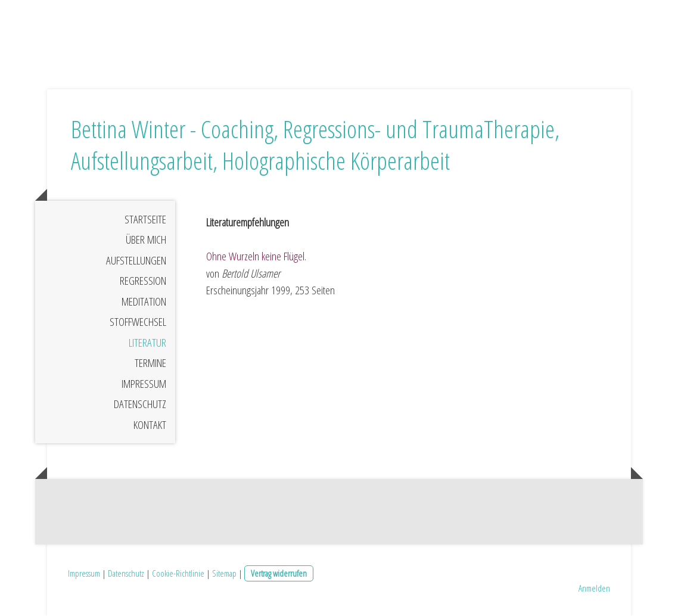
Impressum (144, 384)
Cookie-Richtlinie (178, 573)
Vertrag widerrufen (279, 573)
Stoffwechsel (138, 322)
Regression (143, 281)
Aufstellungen (136, 260)
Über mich (146, 239)
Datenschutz (140, 404)
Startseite (145, 219)
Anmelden (594, 588)
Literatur (147, 343)
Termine (150, 363)
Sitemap (224, 573)
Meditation (144, 301)
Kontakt (150, 425)
